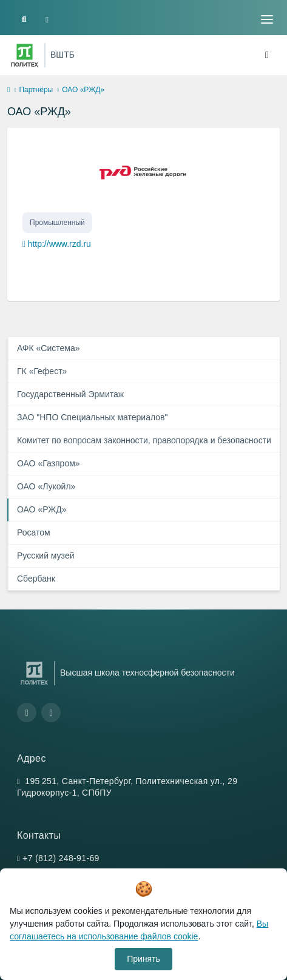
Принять (143, 959)
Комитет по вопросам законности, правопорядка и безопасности (144, 440)
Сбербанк (36, 579)
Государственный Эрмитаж (70, 394)
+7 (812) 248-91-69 (61, 858)
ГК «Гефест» (42, 371)
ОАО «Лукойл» (46, 486)
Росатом (34, 532)
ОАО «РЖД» (42, 509)
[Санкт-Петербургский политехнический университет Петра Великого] (25, 55)
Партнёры (36, 90)
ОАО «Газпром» (49, 463)
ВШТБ (62, 55)
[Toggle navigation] (267, 19)
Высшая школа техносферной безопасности (147, 673)
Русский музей (46, 555)
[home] (8, 90)
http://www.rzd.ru (59, 244)
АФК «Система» (49, 348)
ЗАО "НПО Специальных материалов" (93, 417)
